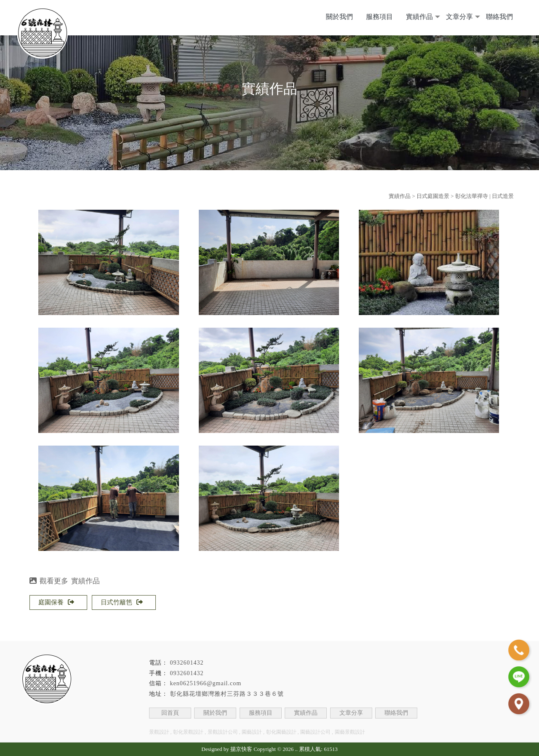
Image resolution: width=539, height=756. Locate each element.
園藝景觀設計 (350, 732)
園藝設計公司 (315, 732)
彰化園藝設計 (281, 732)
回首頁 (170, 713)
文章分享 (459, 17)
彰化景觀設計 (188, 732)
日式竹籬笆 (122, 602)
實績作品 (419, 17)
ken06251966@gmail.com (206, 683)
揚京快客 (241, 749)
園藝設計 (252, 732)
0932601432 (187, 663)
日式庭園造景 (433, 196)
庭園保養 (56, 602)
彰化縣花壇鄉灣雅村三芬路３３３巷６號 (227, 694)
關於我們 (339, 17)
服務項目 (379, 17)
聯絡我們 (499, 17)
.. (297, 749)
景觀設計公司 (223, 732)
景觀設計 (159, 732)
